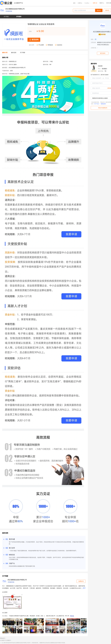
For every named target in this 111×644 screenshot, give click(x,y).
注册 (110, 3)
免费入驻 (95, 3)
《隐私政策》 (103, 104)
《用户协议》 (97, 104)
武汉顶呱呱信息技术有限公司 (15, 9)
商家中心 (102, 3)
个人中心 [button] (87, 3)
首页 (74, 3)
